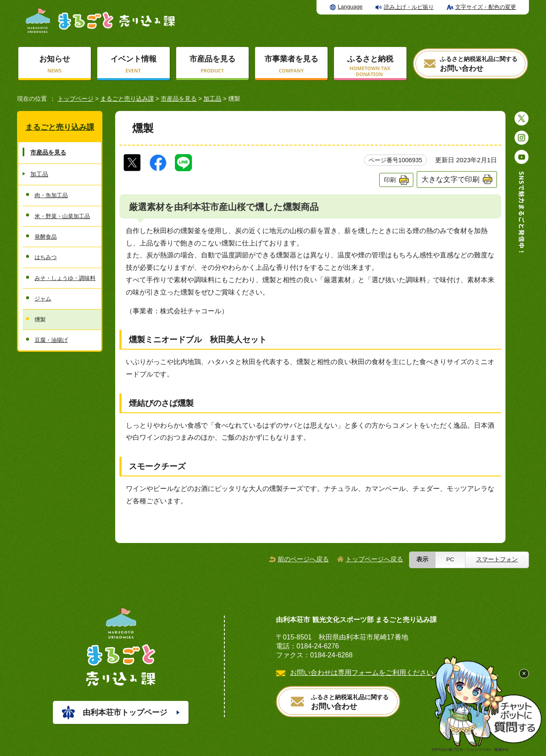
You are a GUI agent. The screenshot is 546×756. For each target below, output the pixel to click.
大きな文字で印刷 (450, 179)
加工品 (212, 99)
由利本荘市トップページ (125, 712)
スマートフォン (497, 559)
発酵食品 (46, 237)
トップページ (76, 99)
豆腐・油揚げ (51, 340)
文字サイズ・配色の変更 (486, 7)
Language (350, 7)
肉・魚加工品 (51, 195)
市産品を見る (212, 59)
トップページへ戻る (374, 559)
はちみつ (46, 257)
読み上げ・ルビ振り (409, 7)
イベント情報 (134, 59)
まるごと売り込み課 (127, 99)
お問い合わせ (479, 64)
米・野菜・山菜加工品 (62, 216)
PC (450, 559)
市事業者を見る (291, 59)
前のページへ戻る (303, 559)
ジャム (43, 299)
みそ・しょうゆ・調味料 (65, 278)
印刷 (390, 180)
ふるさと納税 (370, 59)
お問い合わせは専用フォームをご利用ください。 (365, 673)
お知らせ (55, 59)
